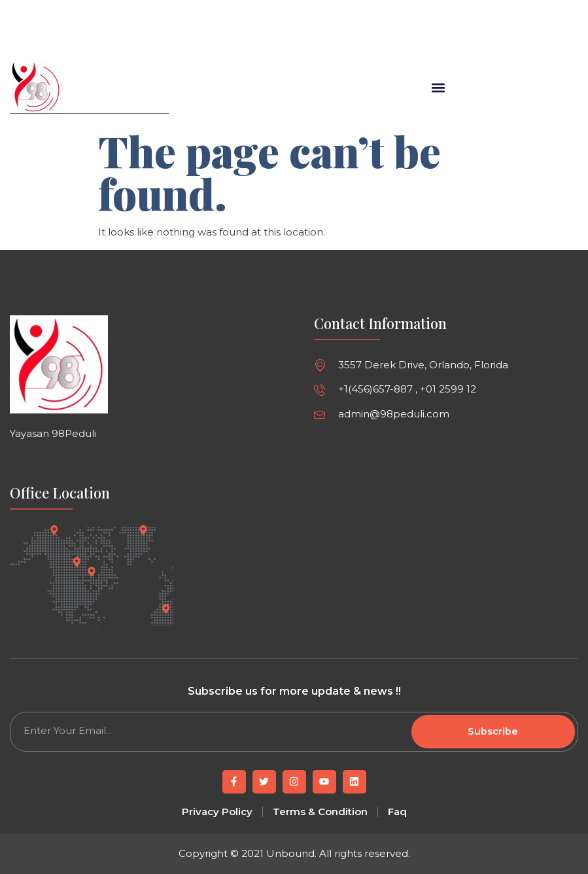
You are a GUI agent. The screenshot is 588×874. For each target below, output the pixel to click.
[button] (352, 37)
